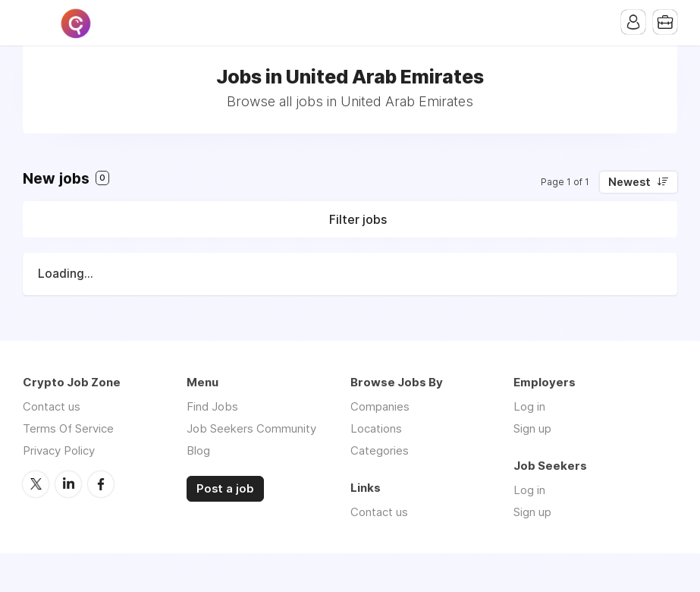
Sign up (532, 428)
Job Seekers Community (251, 428)
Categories (380, 450)
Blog (198, 450)
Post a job (225, 489)
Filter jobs (358, 219)
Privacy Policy (59, 450)
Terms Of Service (68, 428)
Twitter (36, 484)
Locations (376, 428)
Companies (380, 406)
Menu (34, 23)
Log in (529, 406)
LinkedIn (68, 484)
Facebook (101, 484)
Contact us (52, 406)
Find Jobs (212, 406)
